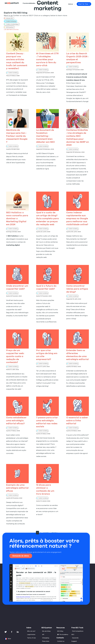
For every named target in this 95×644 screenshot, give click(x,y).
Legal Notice (31, 616)
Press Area (46, 623)
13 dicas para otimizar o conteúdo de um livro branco (47, 470)
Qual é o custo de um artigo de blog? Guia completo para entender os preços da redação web (47, 212)
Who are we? (31, 613)
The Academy (62, 616)
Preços (43, 4)
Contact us (61, 623)
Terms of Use (31, 620)
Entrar (75, 4)
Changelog (45, 620)
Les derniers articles (10, 29)
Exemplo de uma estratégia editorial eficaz (16, 470)
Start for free (85, 4)
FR (8, 620)
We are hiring (46, 613)
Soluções (37, 4)
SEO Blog (60, 613)
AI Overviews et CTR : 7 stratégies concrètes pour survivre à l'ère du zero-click (47, 59)
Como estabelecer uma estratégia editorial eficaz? (16, 405)
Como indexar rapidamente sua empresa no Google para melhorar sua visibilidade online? (77, 212)
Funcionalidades (28, 4)
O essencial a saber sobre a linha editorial (77, 405)
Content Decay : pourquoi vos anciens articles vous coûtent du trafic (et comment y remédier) (17, 59)
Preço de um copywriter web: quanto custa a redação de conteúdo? (15, 344)
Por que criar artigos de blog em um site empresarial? (47, 341)
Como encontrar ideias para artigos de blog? (76, 280)
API (43, 616)
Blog (48, 4)
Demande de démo (21, 538)
